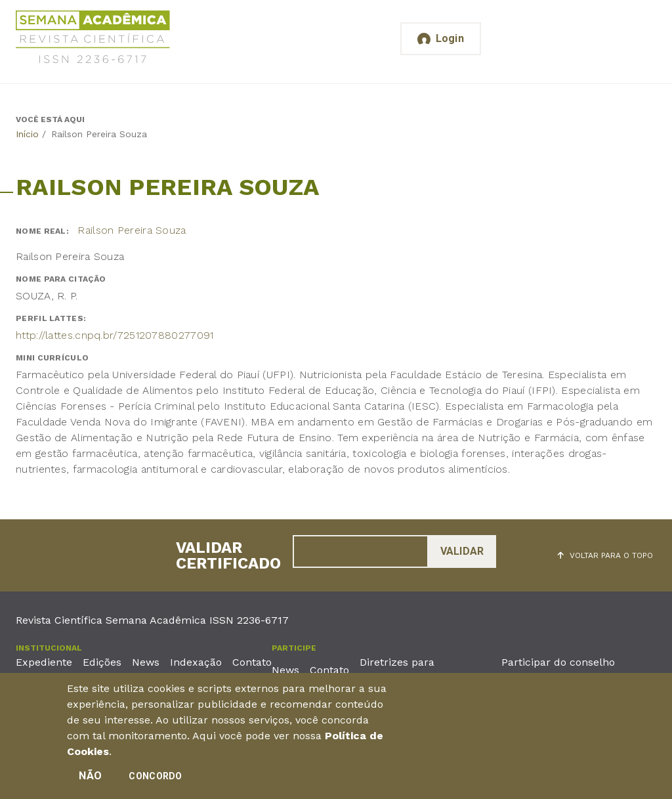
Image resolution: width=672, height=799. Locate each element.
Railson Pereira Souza (132, 230)
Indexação (196, 662)
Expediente (44, 662)
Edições (102, 662)
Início (27, 134)
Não (90, 781)
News (146, 662)
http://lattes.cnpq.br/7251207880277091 (115, 335)
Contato (252, 662)
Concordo (155, 781)
